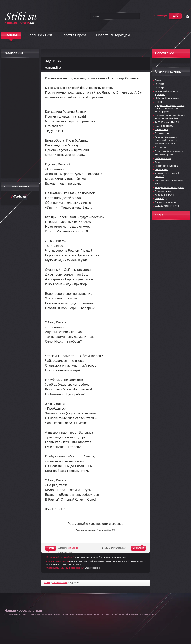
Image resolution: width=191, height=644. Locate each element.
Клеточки (159, 84)
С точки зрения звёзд (165, 202)
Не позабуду (161, 198)
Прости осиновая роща (166, 166)
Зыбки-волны (161, 169)
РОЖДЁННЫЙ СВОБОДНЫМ (169, 187)
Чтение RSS (187, 16)
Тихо (157, 162)
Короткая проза (74, 35)
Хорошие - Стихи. (19, 23)
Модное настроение (165, 144)
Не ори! (159, 102)
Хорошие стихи (40, 35)
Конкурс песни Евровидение (169, 180)
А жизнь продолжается (58, 561)
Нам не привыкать (164, 126)
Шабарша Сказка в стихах (168, 98)
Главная (11, 35)
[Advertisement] (19, 118)
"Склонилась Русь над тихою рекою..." (65, 568)
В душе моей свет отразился (169, 151)
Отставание (161, 147)
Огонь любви (161, 129)
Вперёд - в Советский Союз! (60, 557)
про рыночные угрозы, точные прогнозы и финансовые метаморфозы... (170, 109)
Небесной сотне (163, 158)
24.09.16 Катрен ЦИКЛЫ (167, 122)
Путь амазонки (162, 133)
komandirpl (53, 68)
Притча (158, 80)
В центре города (163, 191)
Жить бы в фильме (164, 195)
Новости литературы (113, 35)
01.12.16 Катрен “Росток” (167, 206)
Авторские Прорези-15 (166, 155)
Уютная (159, 184)
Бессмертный (162, 88)
